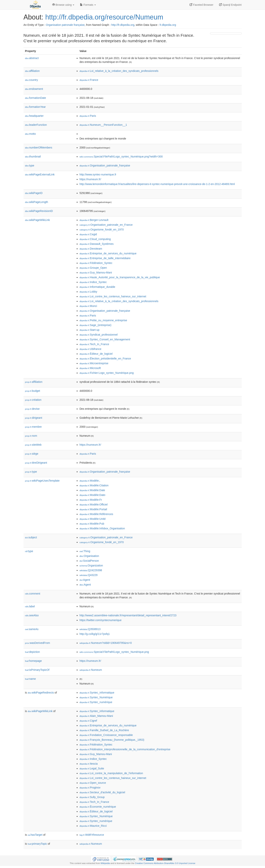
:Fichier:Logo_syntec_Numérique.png (107, 373)
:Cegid (88, 234)
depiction (33, 652)
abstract (32, 58)
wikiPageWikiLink (38, 220)
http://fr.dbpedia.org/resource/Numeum (104, 17)
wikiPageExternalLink (40, 174)
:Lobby (88, 292)
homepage (33, 661)
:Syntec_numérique (96, 702)
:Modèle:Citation (94, 485)
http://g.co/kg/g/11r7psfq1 (95, 634)
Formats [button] (88, 5)
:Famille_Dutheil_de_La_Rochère (104, 730)
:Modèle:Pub (92, 524)
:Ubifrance (91, 349)
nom (31, 436)
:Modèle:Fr (91, 500)
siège (32, 454)
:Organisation (89, 556)
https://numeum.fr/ (90, 179)
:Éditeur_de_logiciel (96, 354)
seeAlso (32, 615)
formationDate (36, 98)
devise (32, 409)
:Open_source (93, 783)
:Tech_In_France (94, 344)
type (30, 165)
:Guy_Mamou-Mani (96, 273)
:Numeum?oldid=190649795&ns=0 (106, 643)
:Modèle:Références (96, 514)
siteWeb (33, 445)
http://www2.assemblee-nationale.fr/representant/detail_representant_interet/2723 (128, 615)
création (33, 400)
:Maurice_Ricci (93, 826)
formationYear (35, 107)
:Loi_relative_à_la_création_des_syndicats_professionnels (119, 71)
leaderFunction (36, 125)
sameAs (32, 629)
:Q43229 (89, 575)
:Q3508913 (90, 629)
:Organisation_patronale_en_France (106, 225)
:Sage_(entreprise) (95, 325)
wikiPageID (34, 193)
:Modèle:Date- (93, 495)
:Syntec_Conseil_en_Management (105, 339)
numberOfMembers (39, 148)
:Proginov (90, 788)
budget (33, 391)
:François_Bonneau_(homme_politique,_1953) (112, 740)
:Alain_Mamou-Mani (96, 716)
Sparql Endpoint (230, 5)
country (32, 80)
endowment (34, 89)
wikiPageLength (37, 202)
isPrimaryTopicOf (37, 670)
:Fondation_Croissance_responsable (106, 735)
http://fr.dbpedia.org (123, 25)
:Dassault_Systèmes (97, 244)
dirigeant (34, 418)
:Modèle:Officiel (94, 505)
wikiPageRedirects (41, 693)
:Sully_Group (92, 797)
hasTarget (35, 835)
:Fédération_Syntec (96, 263)
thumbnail (33, 157)
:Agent (85, 580)
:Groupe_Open (93, 268)
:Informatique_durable (97, 287)
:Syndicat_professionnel (99, 335)
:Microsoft (90, 368)
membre (33, 427)
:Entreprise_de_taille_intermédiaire (105, 258)
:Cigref (88, 721)
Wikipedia (105, 863)
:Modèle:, (90, 481)
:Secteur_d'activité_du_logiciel (102, 792)
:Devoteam (91, 249)
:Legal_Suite (92, 768)
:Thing (85, 551)
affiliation (32, 71)
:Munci (88, 306)
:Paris (88, 116)
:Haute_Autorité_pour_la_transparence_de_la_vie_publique (120, 277)
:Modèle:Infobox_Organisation (102, 528)
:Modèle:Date (92, 490)
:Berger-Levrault (94, 220)
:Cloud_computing (95, 239)
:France (89, 80)
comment (33, 594)
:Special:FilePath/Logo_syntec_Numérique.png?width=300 (121, 157)
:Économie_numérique (98, 807)
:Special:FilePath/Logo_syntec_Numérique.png (114, 652)
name (31, 679)
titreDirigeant (36, 463)
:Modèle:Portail (93, 509)
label (30, 606)
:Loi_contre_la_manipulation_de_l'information (111, 773)
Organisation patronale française (65, 25)
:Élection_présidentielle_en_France (105, 359)
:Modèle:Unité (93, 519)
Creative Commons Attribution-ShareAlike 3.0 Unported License (165, 863)
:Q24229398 (91, 570)
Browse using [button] (63, 5)
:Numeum (91, 670)
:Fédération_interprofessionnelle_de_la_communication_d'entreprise (125, 749)
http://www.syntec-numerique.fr (98, 174)
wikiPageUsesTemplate (42, 481)
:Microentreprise (94, 363)
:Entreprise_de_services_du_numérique (108, 253)
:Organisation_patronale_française (105, 165)
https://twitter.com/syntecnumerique (101, 620)
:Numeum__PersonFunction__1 (103, 125)
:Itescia (89, 764)
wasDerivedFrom (38, 643)
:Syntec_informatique (97, 693)
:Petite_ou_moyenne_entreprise (103, 320)
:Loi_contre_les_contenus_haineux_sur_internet (113, 296)
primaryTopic (37, 844)
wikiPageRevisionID (39, 211)
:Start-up (90, 330)
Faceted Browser (201, 5)
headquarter (34, 116)
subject (31, 537)
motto (31, 134)
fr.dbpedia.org (168, 25)
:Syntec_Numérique (96, 697)
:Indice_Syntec (93, 282)
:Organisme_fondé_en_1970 (102, 230)
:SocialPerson (89, 561)
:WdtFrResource (92, 835)
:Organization (91, 565)
